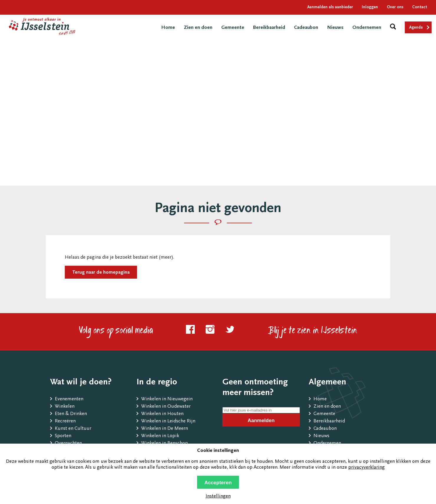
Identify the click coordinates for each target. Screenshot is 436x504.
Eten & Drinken (71, 414)
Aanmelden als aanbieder (330, 7)
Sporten (63, 436)
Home (168, 28)
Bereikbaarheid (269, 28)
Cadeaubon (306, 28)
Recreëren (65, 421)
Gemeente (233, 28)
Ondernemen (367, 28)
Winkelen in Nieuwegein (167, 399)
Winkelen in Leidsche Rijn (168, 421)
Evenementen (69, 399)
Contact (420, 7)
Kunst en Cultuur (73, 429)
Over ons (395, 7)
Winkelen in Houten (162, 414)
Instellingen (218, 496)
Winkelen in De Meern (165, 429)
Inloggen (370, 7)
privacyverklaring (366, 468)
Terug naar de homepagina (101, 273)
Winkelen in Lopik (160, 436)
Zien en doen (198, 28)
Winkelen (65, 407)
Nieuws (335, 28)
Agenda (416, 28)
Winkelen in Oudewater (166, 407)
